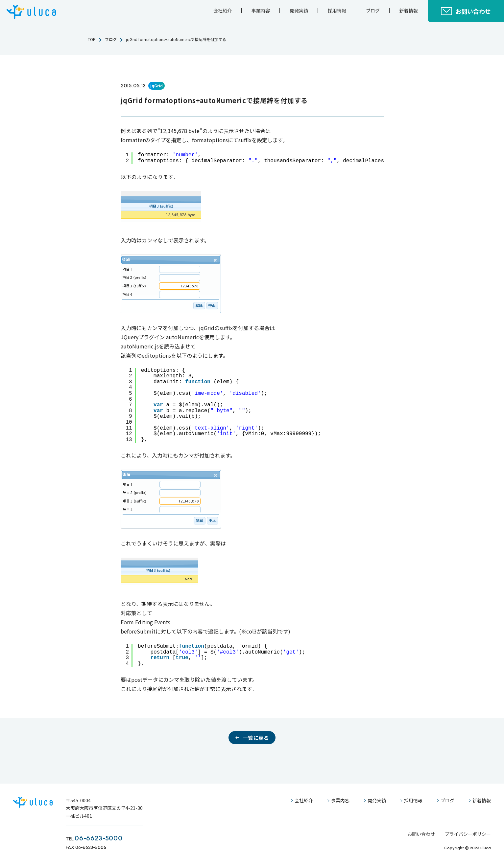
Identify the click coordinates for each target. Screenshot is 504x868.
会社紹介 (223, 11)
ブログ (373, 11)
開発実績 (299, 11)
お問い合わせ (473, 11)
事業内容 (261, 11)
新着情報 (409, 11)
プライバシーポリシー (468, 834)
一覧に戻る (256, 738)
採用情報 (337, 11)
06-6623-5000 (99, 838)
